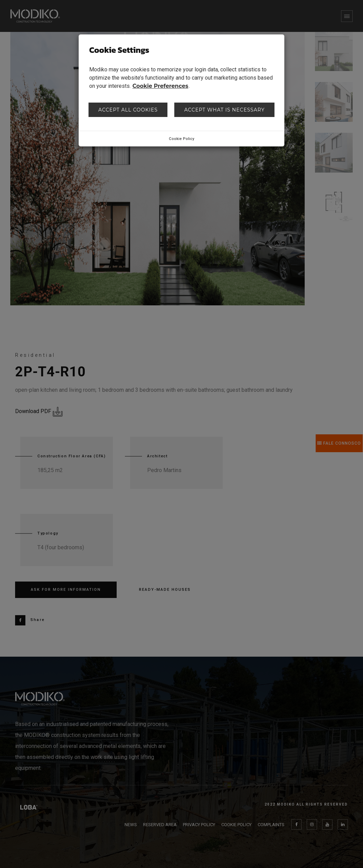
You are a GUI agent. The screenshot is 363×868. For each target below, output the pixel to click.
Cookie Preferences (160, 86)
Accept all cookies (128, 110)
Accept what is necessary (224, 110)
